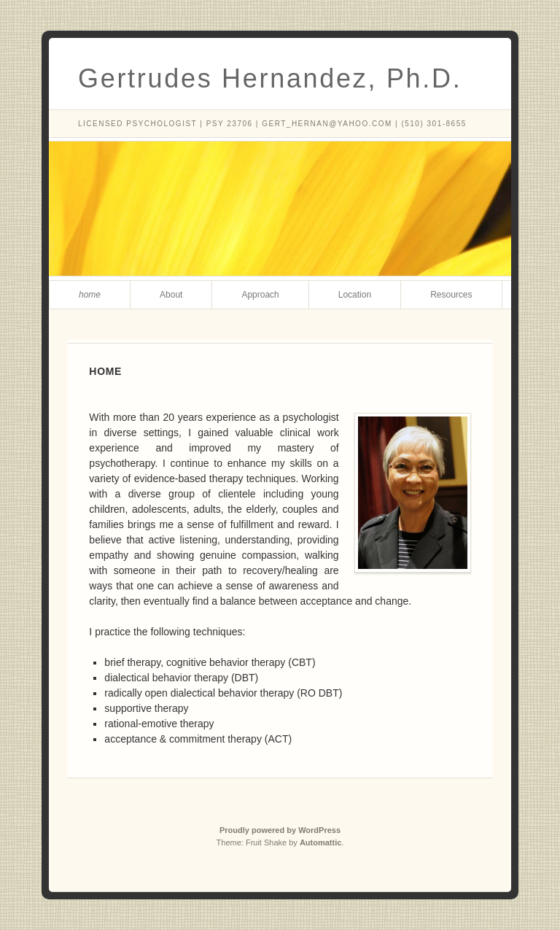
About (171, 295)
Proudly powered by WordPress (280, 830)
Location (355, 295)
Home (90, 295)
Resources (451, 295)
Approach (260, 295)
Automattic (320, 842)
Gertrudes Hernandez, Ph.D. (270, 78)
